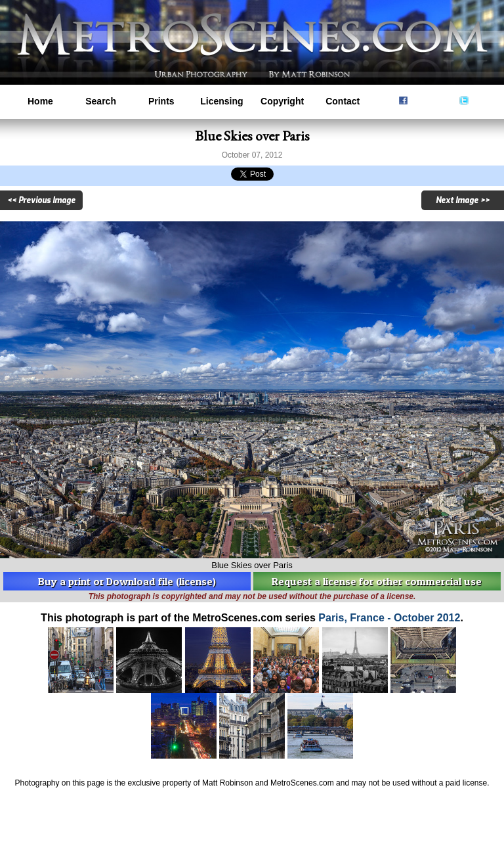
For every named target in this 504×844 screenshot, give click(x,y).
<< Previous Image (41, 200)
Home (40, 101)
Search (101, 101)
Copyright (282, 101)
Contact (343, 101)
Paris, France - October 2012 (389, 618)
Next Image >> (463, 200)
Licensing (221, 101)
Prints (161, 101)
